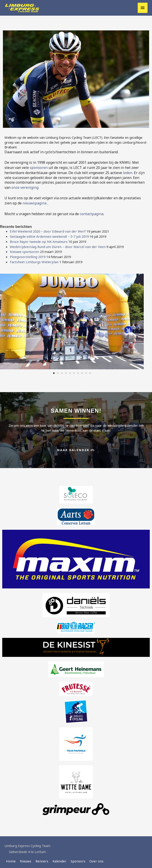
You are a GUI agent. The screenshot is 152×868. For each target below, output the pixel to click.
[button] (54, 370)
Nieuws (25, 858)
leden (128, 172)
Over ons (93, 858)
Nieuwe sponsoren (24, 249)
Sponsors (75, 858)
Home (11, 858)
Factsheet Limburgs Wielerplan (33, 259)
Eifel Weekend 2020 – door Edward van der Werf (46, 230)
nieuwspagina (35, 202)
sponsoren (39, 167)
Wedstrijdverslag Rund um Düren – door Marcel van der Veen (56, 245)
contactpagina (92, 213)
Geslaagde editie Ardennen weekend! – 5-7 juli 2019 (48, 235)
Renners (40, 858)
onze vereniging (25, 187)
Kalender (57, 858)
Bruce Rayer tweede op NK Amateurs (38, 240)
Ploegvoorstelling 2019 (27, 254)
